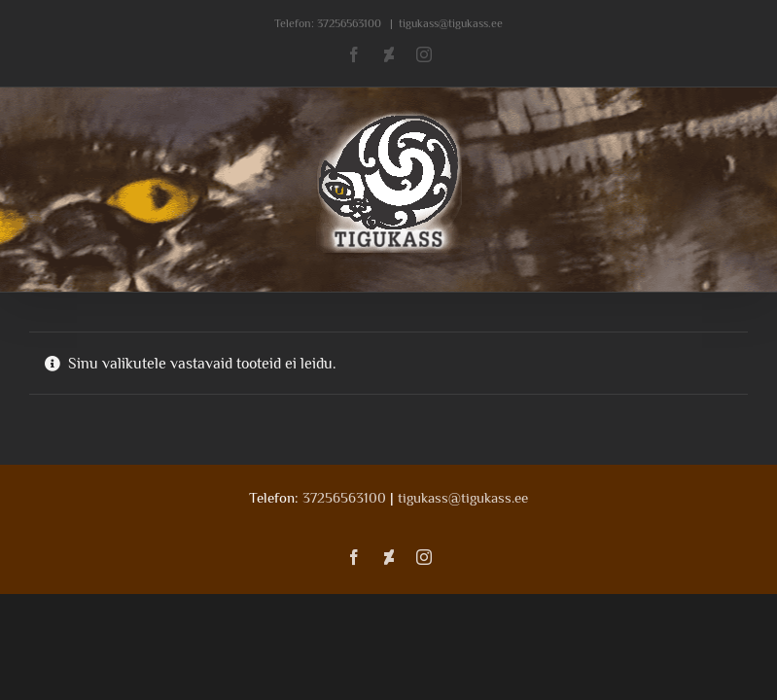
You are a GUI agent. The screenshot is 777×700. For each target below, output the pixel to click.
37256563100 (349, 23)
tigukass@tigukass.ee (451, 23)
